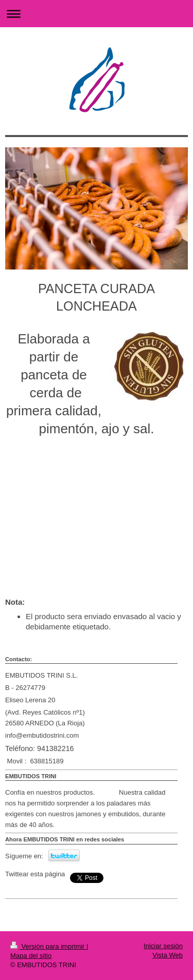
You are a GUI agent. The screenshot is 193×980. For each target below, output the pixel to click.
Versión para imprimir (48, 946)
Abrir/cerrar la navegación (97, 14)
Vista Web (168, 955)
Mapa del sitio (31, 956)
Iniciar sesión (163, 946)
